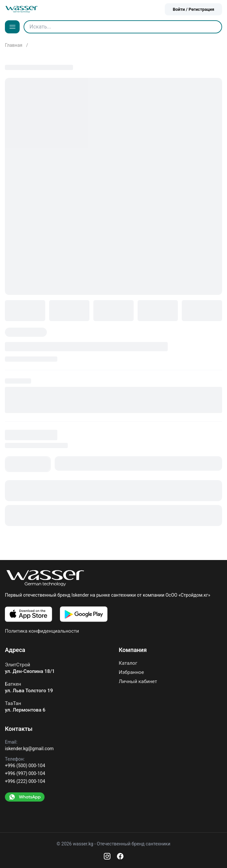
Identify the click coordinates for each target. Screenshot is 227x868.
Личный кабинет (138, 681)
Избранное (132, 672)
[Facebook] (120, 856)
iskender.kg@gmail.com (29, 749)
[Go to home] (22, 9)
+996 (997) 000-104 (25, 773)
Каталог (128, 663)
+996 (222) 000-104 (25, 781)
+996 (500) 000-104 (25, 766)
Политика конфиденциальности (42, 631)
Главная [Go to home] (14, 45)
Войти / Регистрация (193, 9)
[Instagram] (107, 856)
